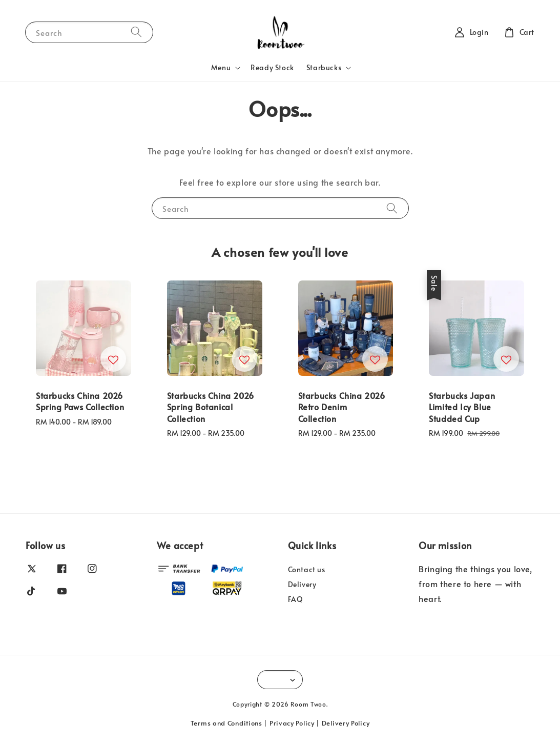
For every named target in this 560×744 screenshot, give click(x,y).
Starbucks (324, 68)
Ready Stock (272, 67)
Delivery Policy (346, 723)
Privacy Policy (292, 723)
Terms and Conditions (226, 723)
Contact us (307, 570)
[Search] (136, 32)
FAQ (296, 599)
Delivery (302, 584)
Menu (221, 68)
